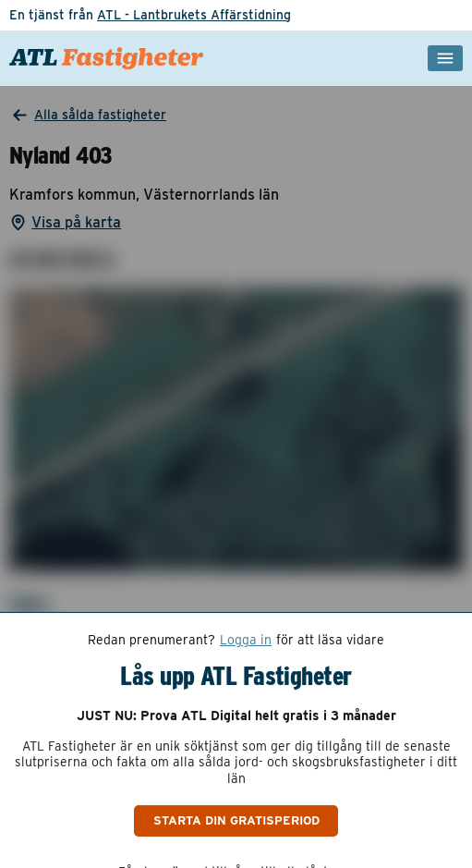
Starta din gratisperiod (236, 820)
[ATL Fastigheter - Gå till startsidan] (107, 58)
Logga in (246, 640)
